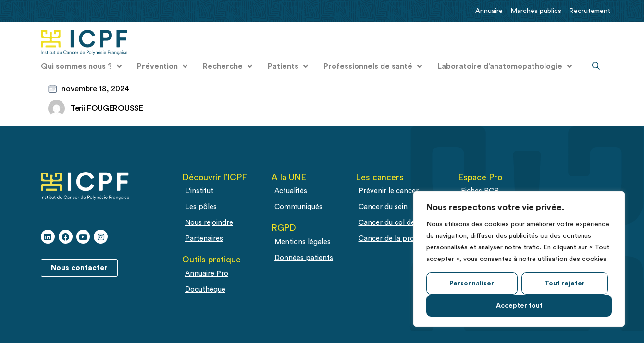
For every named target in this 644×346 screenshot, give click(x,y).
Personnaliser (472, 284)
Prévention (162, 66)
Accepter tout (519, 306)
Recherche (228, 66)
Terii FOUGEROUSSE (107, 108)
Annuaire (489, 11)
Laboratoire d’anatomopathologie (505, 66)
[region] (519, 259)
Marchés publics (536, 11)
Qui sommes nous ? (81, 66)
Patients (288, 66)
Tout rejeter (565, 284)
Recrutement (590, 11)
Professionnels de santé (373, 66)
